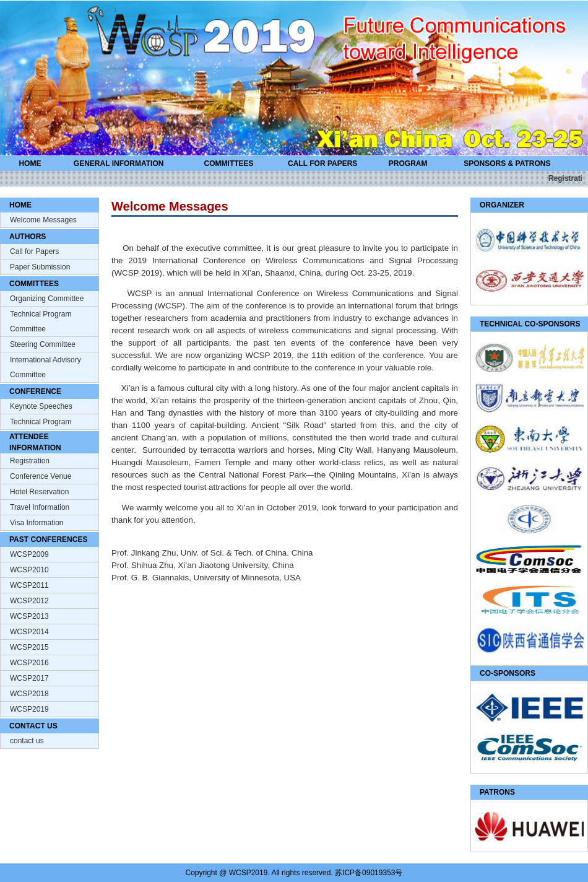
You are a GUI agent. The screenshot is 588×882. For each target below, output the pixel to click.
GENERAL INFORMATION (119, 164)
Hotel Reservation (39, 492)
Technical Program (41, 422)
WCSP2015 (29, 647)
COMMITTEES (229, 164)
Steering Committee (43, 344)
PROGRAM (408, 164)
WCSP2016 (29, 663)
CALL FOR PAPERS (322, 164)
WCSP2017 (29, 678)
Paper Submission (40, 267)
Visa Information (37, 523)
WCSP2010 (29, 570)
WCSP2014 (29, 632)
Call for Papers (34, 251)
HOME (30, 164)
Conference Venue (41, 476)
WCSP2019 (29, 709)
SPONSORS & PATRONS (507, 164)
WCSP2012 (29, 601)
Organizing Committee (47, 299)
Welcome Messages (43, 220)
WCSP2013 (29, 616)
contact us (27, 741)
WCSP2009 (29, 554)
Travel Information (40, 507)
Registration (30, 461)
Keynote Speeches (41, 406)
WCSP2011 (29, 585)
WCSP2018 (29, 694)
